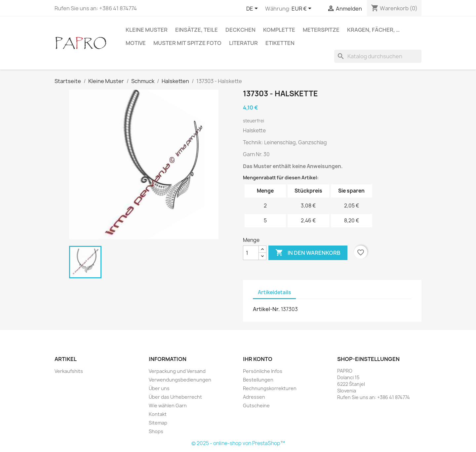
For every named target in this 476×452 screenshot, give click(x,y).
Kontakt (158, 414)
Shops (156, 431)
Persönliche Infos (263, 371)
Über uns (159, 388)
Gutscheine (256, 406)
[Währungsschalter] (303, 9)
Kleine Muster (147, 30)
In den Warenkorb (308, 253)
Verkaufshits (69, 371)
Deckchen (240, 30)
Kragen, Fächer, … (373, 30)
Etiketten (280, 43)
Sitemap (158, 423)
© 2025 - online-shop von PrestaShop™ (238, 443)
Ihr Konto (258, 359)
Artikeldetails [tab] (274, 292)
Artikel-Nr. (266, 309)
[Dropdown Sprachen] (253, 9)
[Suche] (378, 56)
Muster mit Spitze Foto (187, 43)
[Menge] (251, 253)
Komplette (279, 30)
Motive (136, 43)
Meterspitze (321, 30)
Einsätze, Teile (197, 30)
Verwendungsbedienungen (180, 380)
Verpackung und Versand (177, 371)
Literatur (243, 43)
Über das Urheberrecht (175, 397)
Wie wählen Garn (168, 406)
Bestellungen (258, 380)
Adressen (254, 397)
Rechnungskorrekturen (270, 388)
